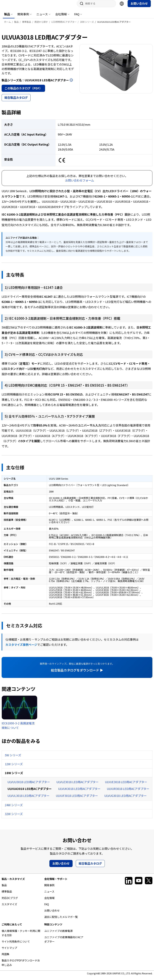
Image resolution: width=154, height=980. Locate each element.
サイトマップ (9, 951)
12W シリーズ (14, 767)
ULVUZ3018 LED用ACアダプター (77, 785)
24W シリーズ (14, 808)
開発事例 (23, 17)
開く (71, 83)
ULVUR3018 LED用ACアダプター (128, 792)
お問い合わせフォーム (80, 183)
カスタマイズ (9, 907)
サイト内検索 (80, 7)
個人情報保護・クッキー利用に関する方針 (21, 936)
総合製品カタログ (16, 101)
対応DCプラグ (10, 901)
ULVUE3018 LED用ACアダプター (126, 785)
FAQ (77, 17)
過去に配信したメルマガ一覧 (61, 920)
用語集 (5, 957)
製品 (7, 17)
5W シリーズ (13, 758)
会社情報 (61, 17)
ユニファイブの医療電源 (58, 934)
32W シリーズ (14, 817)
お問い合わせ (139, 7)
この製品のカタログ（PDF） (23, 91)
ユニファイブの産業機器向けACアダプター (64, 942)
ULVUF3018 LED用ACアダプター (77, 799)
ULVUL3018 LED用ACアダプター (28, 799)
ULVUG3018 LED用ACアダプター (125, 799)
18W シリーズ (14, 776)
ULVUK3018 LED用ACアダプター (79, 792)
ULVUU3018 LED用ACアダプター (29, 785)
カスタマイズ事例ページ (21, 648)
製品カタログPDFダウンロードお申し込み (21, 966)
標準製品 (7, 895)
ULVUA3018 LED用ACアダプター (30, 792)
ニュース (42, 17)
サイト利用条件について (16, 945)
